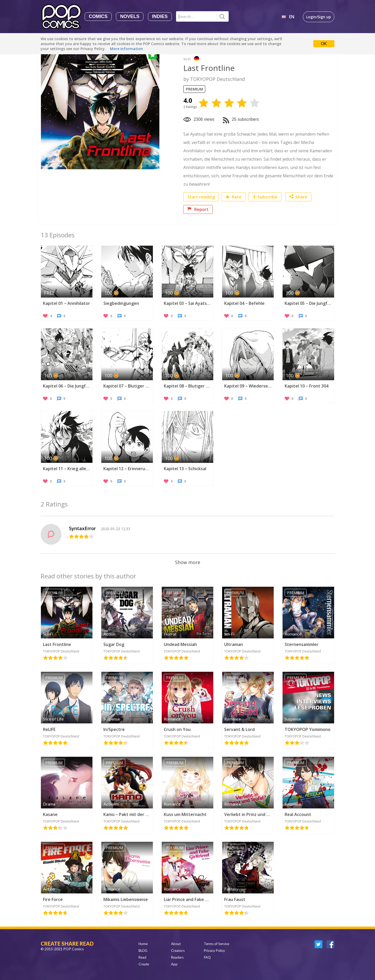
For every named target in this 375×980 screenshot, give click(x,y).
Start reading (201, 197)
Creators (178, 951)
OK (324, 44)
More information (126, 49)
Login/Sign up (319, 17)
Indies (160, 16)
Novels (130, 16)
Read (142, 957)
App (174, 964)
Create (144, 964)
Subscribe (267, 197)
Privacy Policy (214, 951)
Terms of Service (217, 944)
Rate (234, 197)
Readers (177, 957)
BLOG (143, 951)
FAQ (207, 957)
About (176, 944)
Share (298, 197)
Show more (188, 562)
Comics (98, 16)
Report (198, 209)
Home (143, 944)
